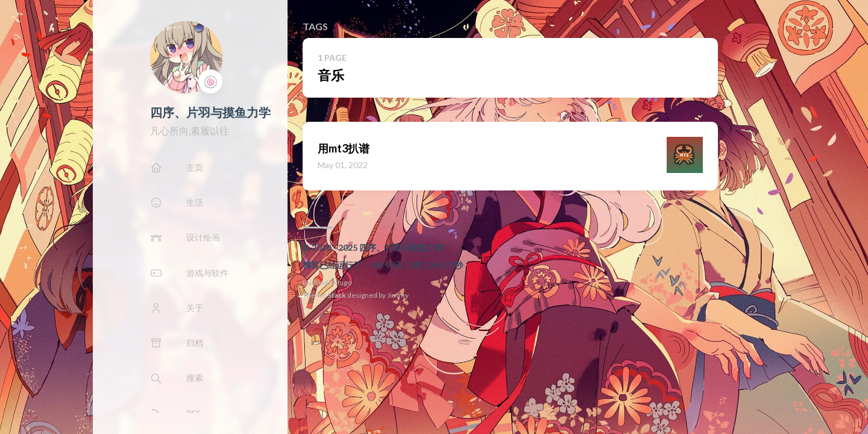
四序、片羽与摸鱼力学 (210, 112)
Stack (337, 295)
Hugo (343, 282)
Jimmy (398, 295)
